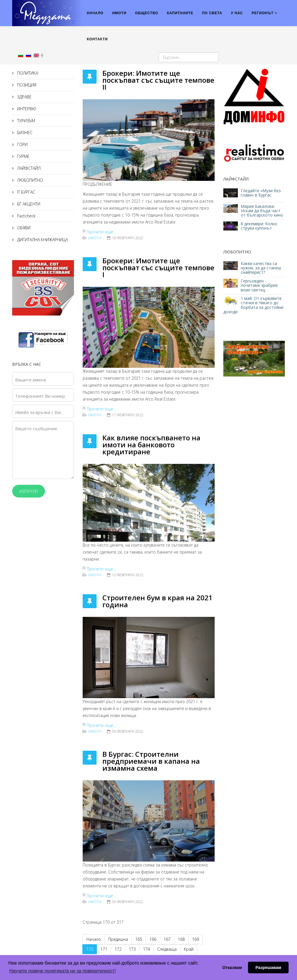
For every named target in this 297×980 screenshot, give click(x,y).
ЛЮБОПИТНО (29, 180)
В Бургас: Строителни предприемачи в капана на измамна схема (151, 761)
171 (104, 949)
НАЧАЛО (95, 13)
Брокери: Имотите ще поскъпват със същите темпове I (158, 267)
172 (118, 949)
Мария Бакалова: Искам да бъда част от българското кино (262, 211)
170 (90, 949)
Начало (94, 939)
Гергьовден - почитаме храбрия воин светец (259, 285)
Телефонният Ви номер (40, 396)
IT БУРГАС (26, 192)
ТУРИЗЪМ (26, 121)
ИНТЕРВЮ (26, 109)
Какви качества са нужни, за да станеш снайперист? (261, 268)
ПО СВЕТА (212, 13)
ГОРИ (22, 144)
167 (167, 939)
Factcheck (26, 216)
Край (189, 949)
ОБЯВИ (23, 228)
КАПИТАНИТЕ (180, 13)
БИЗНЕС (24, 133)
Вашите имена (30, 380)
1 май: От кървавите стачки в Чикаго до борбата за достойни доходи (253, 305)
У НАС (237, 13)
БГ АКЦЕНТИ (28, 204)
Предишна (118, 939)
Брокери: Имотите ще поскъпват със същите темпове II (158, 80)
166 (153, 939)
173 (132, 949)
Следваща (167, 949)
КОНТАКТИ (97, 39)
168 (181, 939)
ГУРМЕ (23, 156)
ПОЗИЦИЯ (26, 85)
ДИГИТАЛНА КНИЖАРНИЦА (42, 240)
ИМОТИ (119, 13)
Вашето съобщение (36, 428)
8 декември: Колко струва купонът (259, 226)
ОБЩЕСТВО (147, 13)
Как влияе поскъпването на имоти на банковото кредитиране (151, 445)
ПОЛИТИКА (27, 73)
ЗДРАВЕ (24, 97)
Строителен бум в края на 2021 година (157, 601)
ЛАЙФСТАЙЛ (28, 168)
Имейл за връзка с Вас (38, 412)
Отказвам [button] (232, 968)
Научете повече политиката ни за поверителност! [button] (63, 971)
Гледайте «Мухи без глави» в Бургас (261, 193)
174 (146, 949)
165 (139, 939)
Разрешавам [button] (268, 968)
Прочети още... (101, 232)
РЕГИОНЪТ (263, 13)
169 (195, 939)
